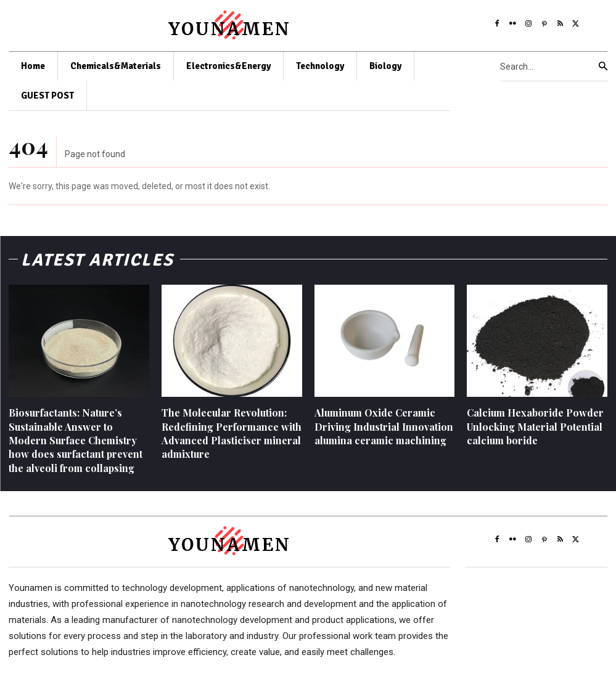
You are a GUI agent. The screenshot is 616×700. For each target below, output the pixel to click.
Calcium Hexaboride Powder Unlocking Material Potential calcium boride (535, 426)
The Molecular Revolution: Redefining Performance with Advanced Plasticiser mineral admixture (232, 433)
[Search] (603, 67)
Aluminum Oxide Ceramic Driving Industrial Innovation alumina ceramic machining (384, 426)
